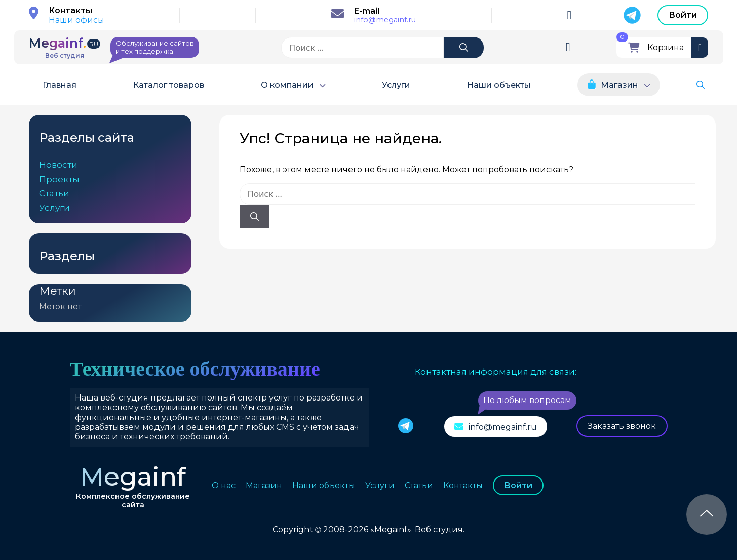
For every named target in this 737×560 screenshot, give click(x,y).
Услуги (396, 85)
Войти (683, 15)
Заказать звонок (622, 426)
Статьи (54, 193)
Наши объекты (499, 85)
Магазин (619, 85)
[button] (701, 85)
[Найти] (464, 48)
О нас (224, 485)
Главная (60, 85)
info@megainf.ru (385, 20)
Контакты (463, 485)
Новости (58, 165)
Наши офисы (76, 20)
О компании (287, 85)
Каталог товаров (169, 85)
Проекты (59, 179)
